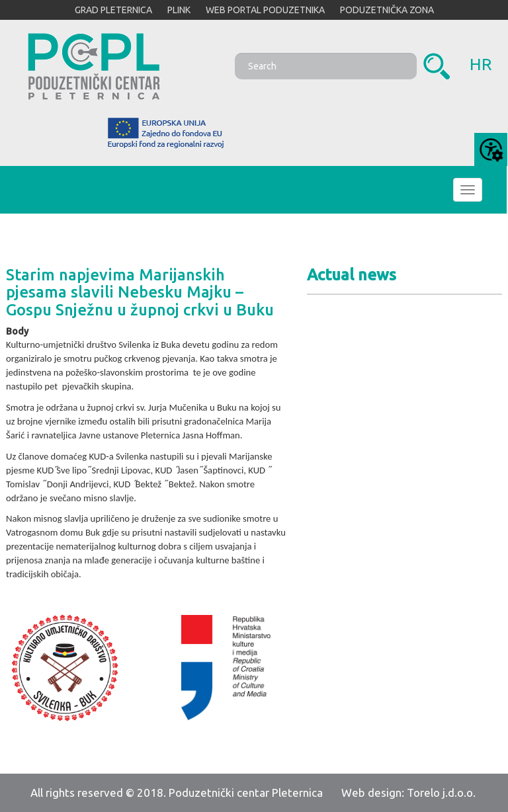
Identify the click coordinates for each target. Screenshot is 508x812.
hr (481, 64)
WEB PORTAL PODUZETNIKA (265, 10)
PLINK (179, 10)
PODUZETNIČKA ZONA (387, 10)
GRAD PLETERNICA (113, 10)
